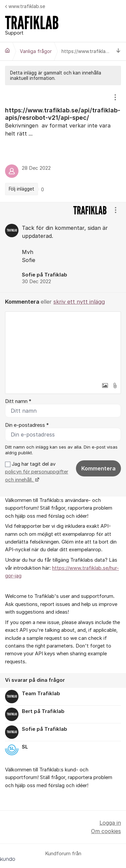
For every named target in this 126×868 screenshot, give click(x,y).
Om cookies (106, 831)
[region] (63, 144)
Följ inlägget (22, 189)
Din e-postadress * (27, 425)
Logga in (110, 823)
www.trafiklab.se (25, 6)
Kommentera (98, 468)
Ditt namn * (18, 401)
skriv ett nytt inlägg (79, 302)
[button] (105, 386)
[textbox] (63, 345)
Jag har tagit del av (37, 472)
